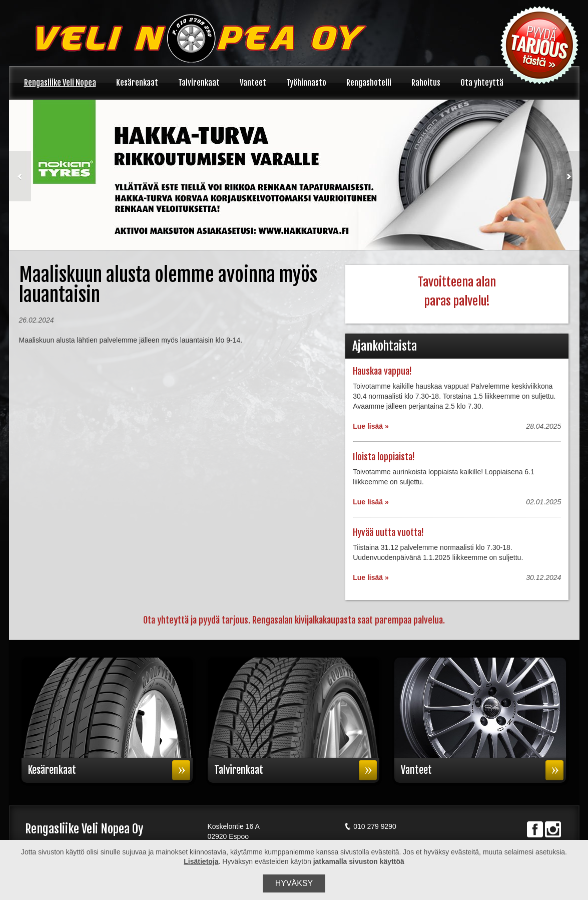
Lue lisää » (371, 426)
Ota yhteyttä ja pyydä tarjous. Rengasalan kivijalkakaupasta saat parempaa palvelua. (294, 620)
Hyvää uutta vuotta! (388, 532)
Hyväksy (294, 883)
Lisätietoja (201, 861)
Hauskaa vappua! (382, 371)
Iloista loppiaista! (384, 457)
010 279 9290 (370, 826)
